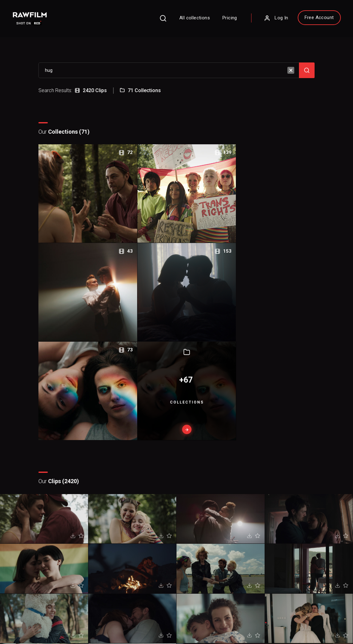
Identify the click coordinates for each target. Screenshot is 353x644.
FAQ (130, 539)
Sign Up (93, 567)
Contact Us (200, 548)
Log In (268, 20)
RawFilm (49, 632)
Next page (200, 460)
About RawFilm (204, 539)
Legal (131, 558)
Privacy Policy (28, 623)
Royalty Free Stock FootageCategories (151, 573)
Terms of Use (61, 623)
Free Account (311, 19)
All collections (186, 19)
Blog (194, 558)
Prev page (155, 460)
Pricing (222, 19)
